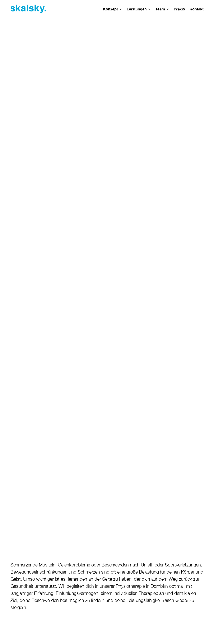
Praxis (179, 9)
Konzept (110, 9)
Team (160, 9)
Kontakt (197, 9)
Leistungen (137, 9)
